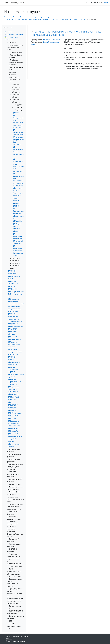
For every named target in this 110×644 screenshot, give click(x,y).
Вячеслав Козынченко (52, 40)
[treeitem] (14, 32)
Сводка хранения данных (15, 641)
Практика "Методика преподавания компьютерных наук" (27, 19)
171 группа (74, 19)
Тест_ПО (83, 19)
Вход (106, 3)
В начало (7, 17)
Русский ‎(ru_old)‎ (17, 3)
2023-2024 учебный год (59, 19)
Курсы (15, 17)
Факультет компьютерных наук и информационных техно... (42, 17)
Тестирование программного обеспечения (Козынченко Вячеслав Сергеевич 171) (67, 33)
